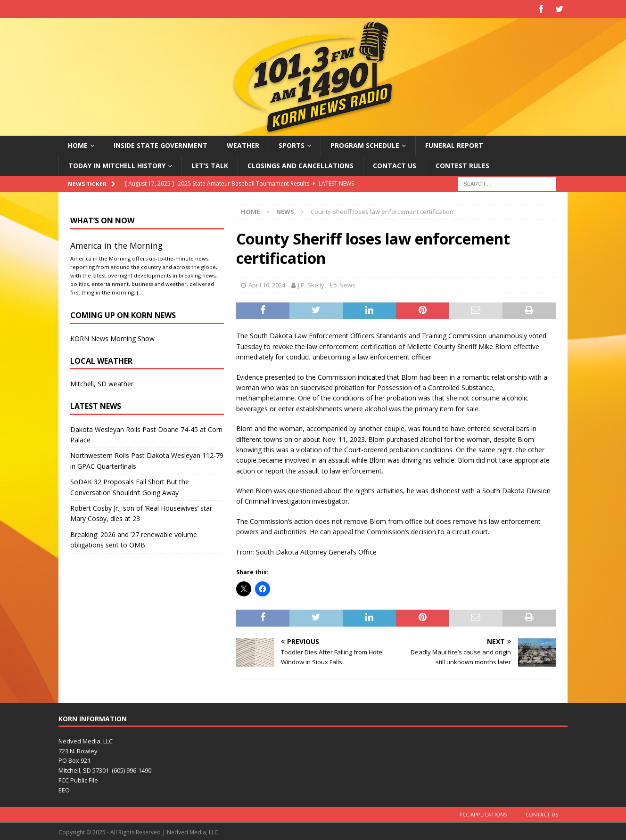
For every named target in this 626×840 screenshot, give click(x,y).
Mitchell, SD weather (102, 382)
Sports (292, 144)
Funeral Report (454, 144)
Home (78, 144)
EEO (64, 789)
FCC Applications (483, 812)
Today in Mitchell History (117, 164)
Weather (243, 144)
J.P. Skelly (311, 284)
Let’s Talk (210, 164)
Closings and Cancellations (301, 164)
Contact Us (395, 164)
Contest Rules (462, 164)
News (347, 284)
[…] (141, 290)
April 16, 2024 (267, 284)
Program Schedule (365, 144)
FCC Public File (78, 779)
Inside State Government (161, 144)
